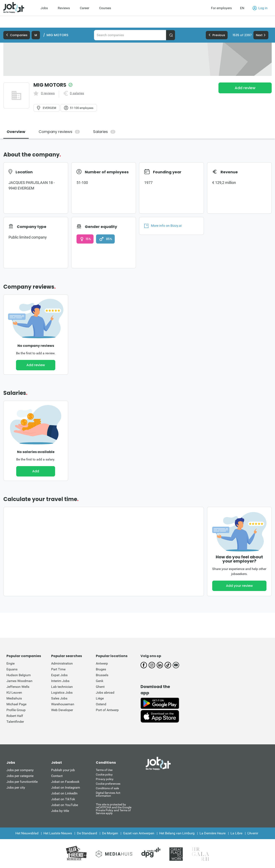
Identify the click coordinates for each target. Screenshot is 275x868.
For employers (221, 8)
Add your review (239, 586)
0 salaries (77, 93)
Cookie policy (104, 774)
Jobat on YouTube (65, 805)
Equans (12, 669)
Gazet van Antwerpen (139, 833)
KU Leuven (14, 693)
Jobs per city (16, 787)
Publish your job (63, 770)
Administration (62, 663)
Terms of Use (104, 770)
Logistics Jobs (62, 693)
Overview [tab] (16, 132)
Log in (260, 8)
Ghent (100, 687)
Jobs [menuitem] (44, 8)
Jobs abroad (105, 693)
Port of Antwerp (107, 710)
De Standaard (87, 833)
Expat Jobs (59, 675)
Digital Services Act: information (108, 794)
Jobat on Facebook (65, 782)
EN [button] (242, 8)
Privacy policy (105, 779)
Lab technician (62, 687)
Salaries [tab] (104, 132)
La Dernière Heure (213, 833)
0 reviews (48, 93)
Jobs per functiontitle (22, 782)
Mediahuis (14, 698)
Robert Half (15, 716)
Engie (10, 663)
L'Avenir (253, 833)
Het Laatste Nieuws (58, 833)
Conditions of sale (107, 788)
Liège (100, 698)
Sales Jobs (59, 698)
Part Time (58, 669)
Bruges (101, 669)
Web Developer (62, 710)
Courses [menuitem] (105, 8)
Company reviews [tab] (59, 132)
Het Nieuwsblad (27, 833)
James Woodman (19, 681)
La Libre (236, 833)
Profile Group (16, 710)
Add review (245, 88)
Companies (17, 35)
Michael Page (16, 704)
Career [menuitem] (84, 8)
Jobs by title (60, 811)
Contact (57, 776)
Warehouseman (63, 704)
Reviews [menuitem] (64, 8)
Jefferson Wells (18, 687)
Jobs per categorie (20, 776)
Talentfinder (15, 722)
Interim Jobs (60, 681)
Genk (100, 681)
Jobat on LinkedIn (64, 793)
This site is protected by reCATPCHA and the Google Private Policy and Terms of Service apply (114, 809)
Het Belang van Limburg (177, 833)
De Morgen (110, 833)
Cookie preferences (108, 784)
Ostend (101, 704)
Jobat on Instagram (66, 787)
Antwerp (102, 663)
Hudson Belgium (19, 675)
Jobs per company (20, 770)
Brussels (102, 675)
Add (36, 471)
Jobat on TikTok (63, 799)
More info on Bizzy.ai (163, 226)
